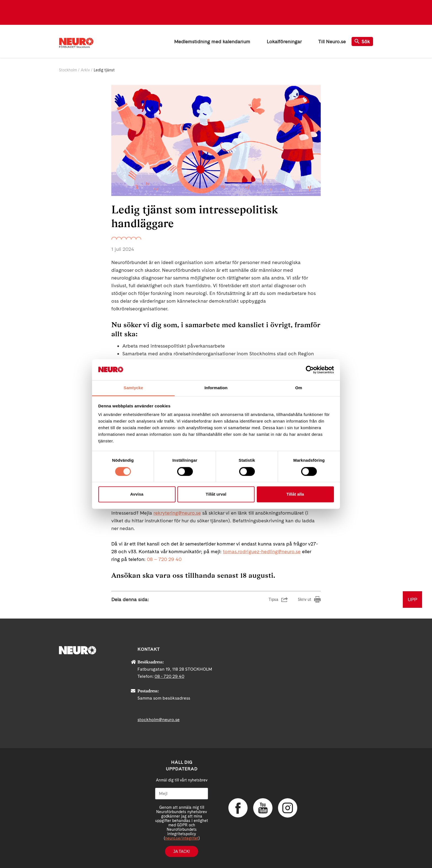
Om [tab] (299, 388)
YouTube (263, 808)
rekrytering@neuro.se (177, 513)
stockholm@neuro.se (159, 720)
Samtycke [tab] (133, 388)
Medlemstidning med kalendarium (212, 41)
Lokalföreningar (284, 41)
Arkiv (85, 70)
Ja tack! (182, 851)
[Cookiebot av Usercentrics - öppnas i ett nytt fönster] (310, 370)
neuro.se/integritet (182, 838)
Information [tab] (216, 388)
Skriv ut (304, 600)
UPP (412, 599)
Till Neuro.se (332, 41)
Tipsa (273, 600)
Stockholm (68, 70)
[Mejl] (182, 794)
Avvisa (137, 494)
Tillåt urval (216, 494)
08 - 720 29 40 (169, 676)
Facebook (238, 808)
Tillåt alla (295, 494)
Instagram (288, 808)
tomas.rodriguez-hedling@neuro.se (262, 551)
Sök (362, 41)
